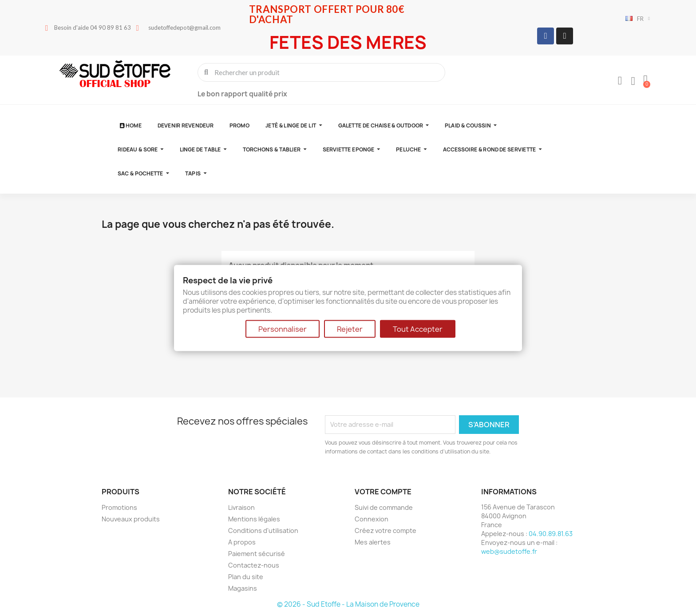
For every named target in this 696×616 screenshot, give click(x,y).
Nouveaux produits (131, 519)
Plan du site (246, 577)
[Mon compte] (620, 81)
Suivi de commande (384, 507)
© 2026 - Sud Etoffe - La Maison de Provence (348, 604)
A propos (242, 542)
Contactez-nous (254, 565)
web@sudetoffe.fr (509, 551)
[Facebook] (546, 36)
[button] (645, 80)
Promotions (119, 507)
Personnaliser (283, 329)
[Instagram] (565, 36)
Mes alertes (373, 542)
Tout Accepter (418, 329)
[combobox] (322, 72)
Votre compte (383, 492)
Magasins (243, 588)
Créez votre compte (386, 531)
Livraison (241, 507)
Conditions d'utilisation (263, 531)
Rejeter (350, 329)
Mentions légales (254, 519)
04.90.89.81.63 (551, 534)
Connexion (372, 519)
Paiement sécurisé (257, 554)
